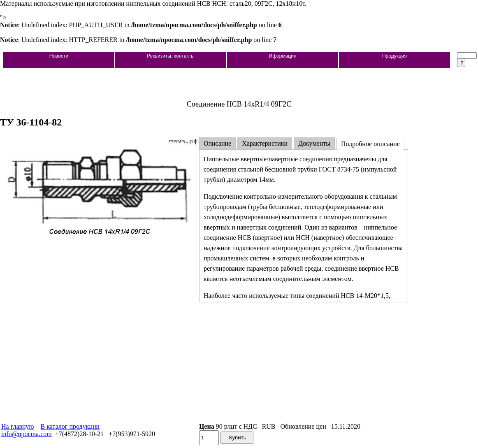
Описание (217, 143)
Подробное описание (370, 144)
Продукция (394, 56)
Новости (59, 56)
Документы (314, 143)
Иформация (283, 56)
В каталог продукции (70, 426)
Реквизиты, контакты (171, 56)
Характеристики (265, 143)
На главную (18, 426)
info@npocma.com (27, 434)
